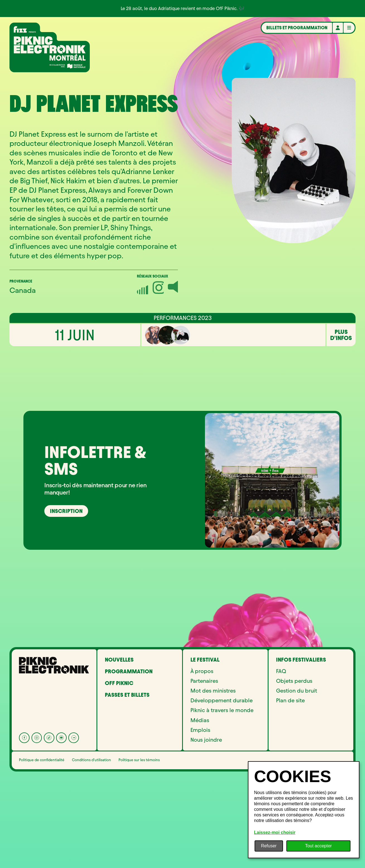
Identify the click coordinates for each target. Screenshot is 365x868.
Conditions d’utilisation (91, 843)
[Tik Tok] (49, 821)
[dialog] (304, 810)
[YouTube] (61, 821)
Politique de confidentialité (42, 843)
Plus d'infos (341, 418)
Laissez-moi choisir (275, 832)
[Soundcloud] (74, 821)
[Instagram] (37, 821)
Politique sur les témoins (139, 843)
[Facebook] (24, 821)
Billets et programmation (297, 28)
